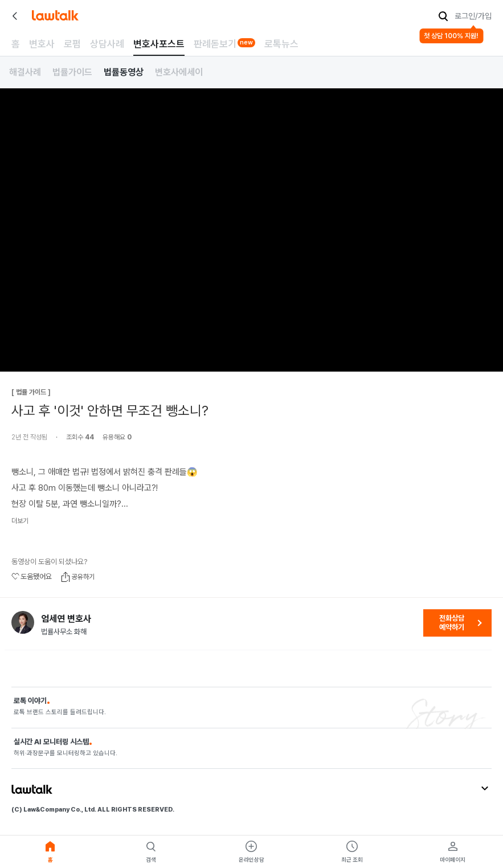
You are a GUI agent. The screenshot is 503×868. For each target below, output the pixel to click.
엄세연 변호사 (66, 619)
